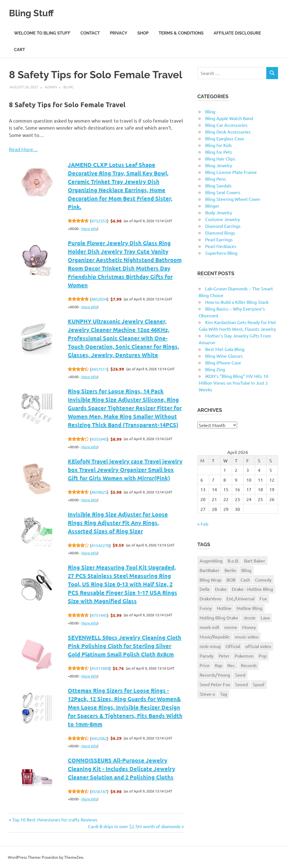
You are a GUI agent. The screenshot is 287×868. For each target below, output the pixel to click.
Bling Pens (216, 179)
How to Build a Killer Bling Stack (237, 302)
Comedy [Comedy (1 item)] (263, 580)
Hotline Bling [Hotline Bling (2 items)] (249, 608)
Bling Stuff (35, 12)
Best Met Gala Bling (225, 349)
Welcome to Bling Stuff (42, 33)
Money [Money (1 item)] (249, 627)
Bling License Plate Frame (231, 172)
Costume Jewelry (223, 219)
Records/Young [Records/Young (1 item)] (215, 675)
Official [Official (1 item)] (233, 646)
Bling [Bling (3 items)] (246, 570)
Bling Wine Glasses (224, 356)
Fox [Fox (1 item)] (263, 598)
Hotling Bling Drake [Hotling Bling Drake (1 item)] (219, 617)
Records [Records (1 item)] (249, 665)
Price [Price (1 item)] (205, 665)
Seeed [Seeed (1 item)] (241, 684)
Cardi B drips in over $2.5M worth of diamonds (134, 826)
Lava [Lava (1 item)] (265, 617)
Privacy (119, 33)
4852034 (99, 299)
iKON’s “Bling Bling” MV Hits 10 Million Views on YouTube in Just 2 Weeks (233, 383)
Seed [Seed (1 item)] (240, 675)
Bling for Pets (219, 152)
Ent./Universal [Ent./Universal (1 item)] (240, 598)
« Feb (203, 524)
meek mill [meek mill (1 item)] (209, 627)
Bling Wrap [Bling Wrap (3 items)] (210, 580)
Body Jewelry (219, 212)
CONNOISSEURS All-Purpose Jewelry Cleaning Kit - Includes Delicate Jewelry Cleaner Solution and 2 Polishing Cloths (121, 769)
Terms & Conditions (181, 33)
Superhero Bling (221, 253)
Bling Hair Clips (220, 159)
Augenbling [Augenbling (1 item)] (211, 561)
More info (89, 229)
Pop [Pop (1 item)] (263, 656)
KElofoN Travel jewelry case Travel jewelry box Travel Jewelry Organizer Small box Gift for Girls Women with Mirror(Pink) (125, 470)
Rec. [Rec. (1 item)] (232, 665)
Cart (19, 50)
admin (51, 87)
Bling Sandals (218, 185)
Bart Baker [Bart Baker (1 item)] (255, 561)
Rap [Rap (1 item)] (218, 665)
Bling (69, 87)
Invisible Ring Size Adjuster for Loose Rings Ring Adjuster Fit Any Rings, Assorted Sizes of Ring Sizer (118, 523)
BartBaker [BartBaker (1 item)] (210, 570)
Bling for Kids (218, 145)
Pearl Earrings (219, 239)
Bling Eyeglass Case (225, 138)
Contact (90, 33)
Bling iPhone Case (223, 362)
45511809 (100, 668)
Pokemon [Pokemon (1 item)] (244, 656)
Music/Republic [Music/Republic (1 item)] (215, 637)
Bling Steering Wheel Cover (233, 199)
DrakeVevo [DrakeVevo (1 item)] (210, 598)
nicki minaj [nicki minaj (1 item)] (210, 646)
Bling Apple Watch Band (229, 118)
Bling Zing (215, 369)
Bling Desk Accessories (228, 132)
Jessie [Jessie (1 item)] (249, 617)
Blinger (212, 206)
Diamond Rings (220, 233)
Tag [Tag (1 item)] (224, 694)
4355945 (99, 439)
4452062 (99, 738)
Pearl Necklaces (221, 246)
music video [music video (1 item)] (247, 637)
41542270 (100, 545)
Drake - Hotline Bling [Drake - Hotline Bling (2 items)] (252, 589)
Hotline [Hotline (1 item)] (224, 608)
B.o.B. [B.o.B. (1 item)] (233, 561)
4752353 (99, 221)
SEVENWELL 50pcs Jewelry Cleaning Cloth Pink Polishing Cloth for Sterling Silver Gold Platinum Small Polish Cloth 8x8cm (125, 646)
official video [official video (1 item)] (258, 646)
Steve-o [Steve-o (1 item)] (207, 694)
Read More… (23, 149)
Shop (143, 33)
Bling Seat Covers (223, 192)
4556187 (99, 791)
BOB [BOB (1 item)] (231, 580)
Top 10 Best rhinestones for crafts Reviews (55, 819)
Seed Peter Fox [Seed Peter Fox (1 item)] (215, 684)
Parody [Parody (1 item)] (207, 656)
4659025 (99, 492)
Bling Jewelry (219, 165)
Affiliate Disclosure (237, 33)
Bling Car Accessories (226, 125)
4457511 (99, 369)
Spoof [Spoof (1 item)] (259, 684)
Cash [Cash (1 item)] (245, 580)
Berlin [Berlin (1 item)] (230, 570)
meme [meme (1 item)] (231, 627)
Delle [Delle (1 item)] (205, 589)
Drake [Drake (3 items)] (221, 589)
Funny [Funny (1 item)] (206, 608)
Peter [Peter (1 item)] (224, 656)
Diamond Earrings (223, 226)
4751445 (99, 615)
